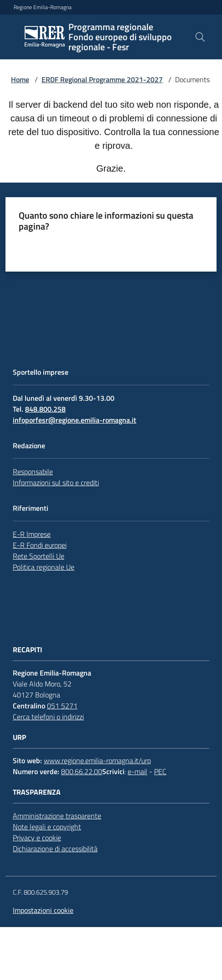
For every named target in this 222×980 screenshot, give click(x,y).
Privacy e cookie (37, 838)
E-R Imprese (32, 534)
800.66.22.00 (82, 771)
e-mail (137, 771)
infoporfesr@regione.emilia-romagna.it (75, 420)
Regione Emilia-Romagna (43, 7)
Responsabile (33, 472)
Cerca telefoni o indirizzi (48, 717)
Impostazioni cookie (43, 910)
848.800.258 (45, 409)
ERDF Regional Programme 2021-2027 (102, 79)
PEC (160, 771)
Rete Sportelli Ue (39, 556)
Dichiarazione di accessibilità (55, 849)
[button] (200, 37)
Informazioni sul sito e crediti (56, 482)
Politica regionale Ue (44, 567)
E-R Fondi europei (40, 545)
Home (20, 79)
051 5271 (62, 706)
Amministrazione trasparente (57, 816)
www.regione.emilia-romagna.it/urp (97, 760)
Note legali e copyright (47, 827)
